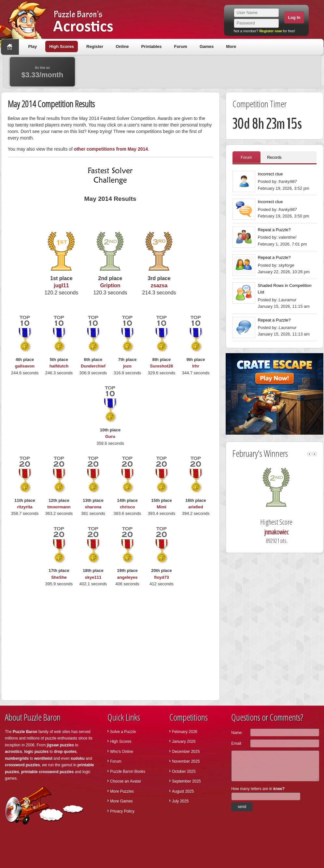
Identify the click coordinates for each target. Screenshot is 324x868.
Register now (270, 31)
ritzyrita (25, 507)
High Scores (62, 46)
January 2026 (184, 741)
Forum (180, 46)
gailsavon (25, 366)
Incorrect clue (270, 174)
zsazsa (159, 285)
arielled (196, 507)
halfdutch (59, 366)
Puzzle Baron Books (128, 771)
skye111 (93, 577)
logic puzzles (36, 752)
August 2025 (183, 791)
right (315, 454)
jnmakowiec (287, 532)
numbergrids (17, 758)
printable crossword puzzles (47, 772)
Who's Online (122, 752)
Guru (110, 436)
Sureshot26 (162, 366)
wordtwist (43, 758)
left (309, 454)
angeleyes (127, 577)
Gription (110, 285)
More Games (121, 801)
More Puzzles (122, 791)
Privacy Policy (122, 811)
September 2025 (186, 781)
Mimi (162, 507)
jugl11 (61, 285)
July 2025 (180, 801)
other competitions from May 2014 (111, 149)
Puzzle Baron (25, 732)
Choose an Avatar (126, 781)
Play (33, 46)
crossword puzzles (22, 765)
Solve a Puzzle (123, 732)
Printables (152, 46)
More (231, 46)
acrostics (14, 752)
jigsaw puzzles (60, 745)
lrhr (196, 366)
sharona (93, 507)
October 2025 (184, 771)
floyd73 (162, 577)
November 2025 (186, 761)
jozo (127, 366)
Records (274, 157)
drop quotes (65, 752)
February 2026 (185, 732)
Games (207, 46)
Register (95, 46)
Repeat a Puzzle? (274, 230)
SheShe (59, 577)
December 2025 (186, 752)
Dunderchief (93, 366)
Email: (237, 743)
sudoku (78, 758)
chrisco (127, 507)
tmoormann (59, 507)
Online (122, 46)
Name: (237, 733)
